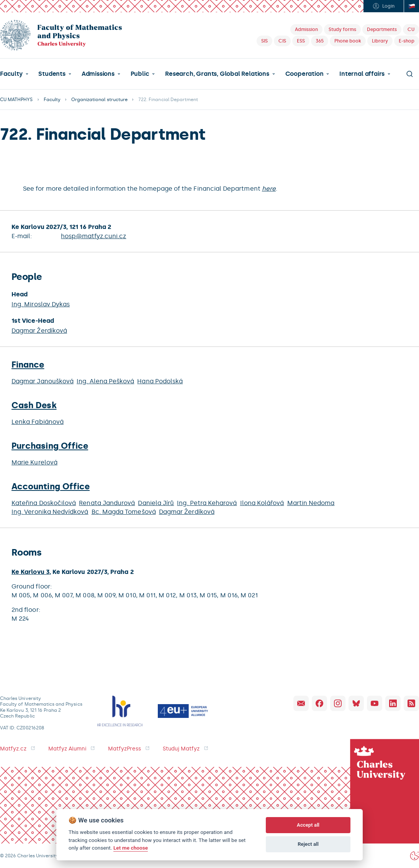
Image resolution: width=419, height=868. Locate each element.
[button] (14, 74)
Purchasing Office (50, 446)
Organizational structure (99, 100)
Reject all (308, 844)
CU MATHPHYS (16, 100)
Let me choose (131, 848)
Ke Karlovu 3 (30, 572)
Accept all (308, 825)
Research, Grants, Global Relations (217, 74)
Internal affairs (362, 74)
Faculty (11, 74)
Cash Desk (34, 405)
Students (52, 74)
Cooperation (304, 74)
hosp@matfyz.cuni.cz (93, 236)
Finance (28, 365)
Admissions (98, 74)
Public (140, 74)
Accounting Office (51, 486)
